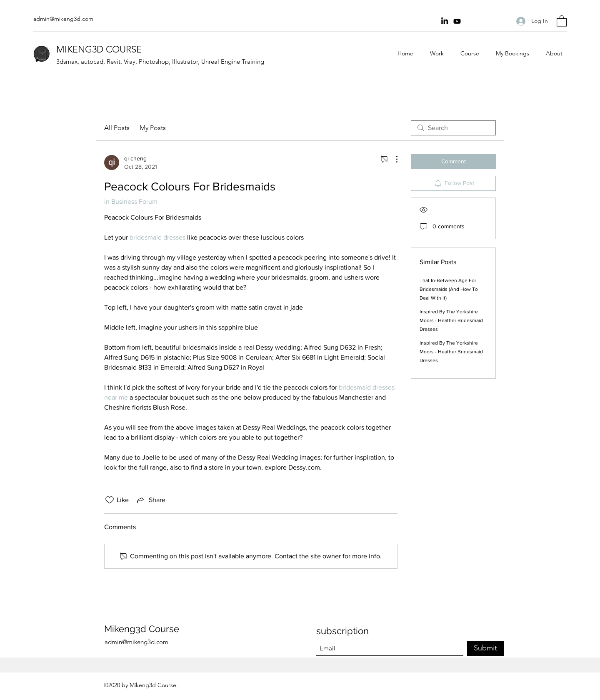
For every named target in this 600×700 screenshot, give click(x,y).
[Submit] (485, 649)
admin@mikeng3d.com (63, 19)
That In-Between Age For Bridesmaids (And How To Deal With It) (449, 289)
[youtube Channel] (457, 21)
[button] (562, 21)
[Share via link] (150, 500)
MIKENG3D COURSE (99, 49)
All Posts (117, 128)
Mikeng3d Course (142, 629)
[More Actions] (392, 159)
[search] (453, 128)
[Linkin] (445, 21)
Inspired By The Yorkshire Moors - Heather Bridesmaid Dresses (451, 320)
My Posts (153, 128)
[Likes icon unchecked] (110, 500)
